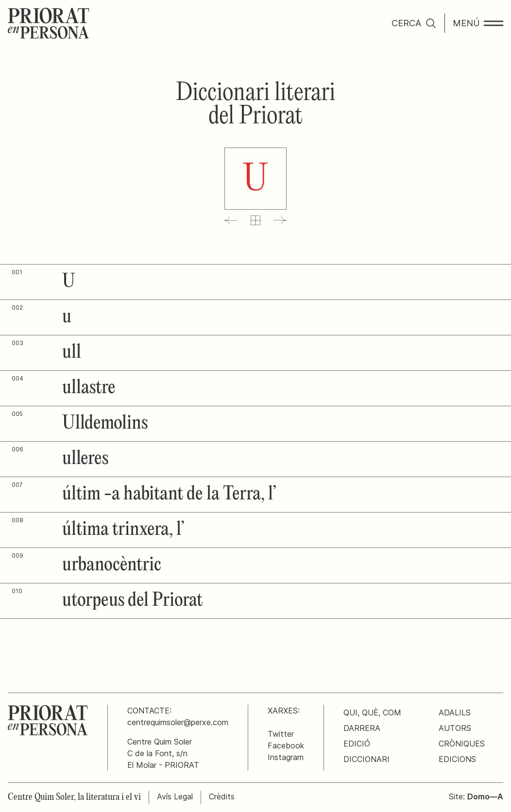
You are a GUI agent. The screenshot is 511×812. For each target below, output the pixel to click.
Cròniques (462, 744)
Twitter (281, 734)
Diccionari (366, 759)
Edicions (457, 759)
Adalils (455, 713)
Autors (455, 728)
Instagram (286, 757)
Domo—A (485, 796)
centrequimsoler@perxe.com (178, 722)
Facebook (286, 746)
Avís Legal (175, 796)
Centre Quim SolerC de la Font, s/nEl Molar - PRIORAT (163, 753)
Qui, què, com (372, 713)
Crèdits (222, 796)
